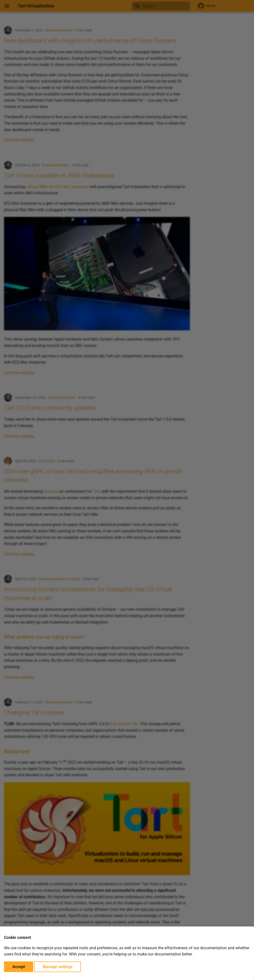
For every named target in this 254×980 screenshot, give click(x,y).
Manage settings (58, 967)
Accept (19, 967)
